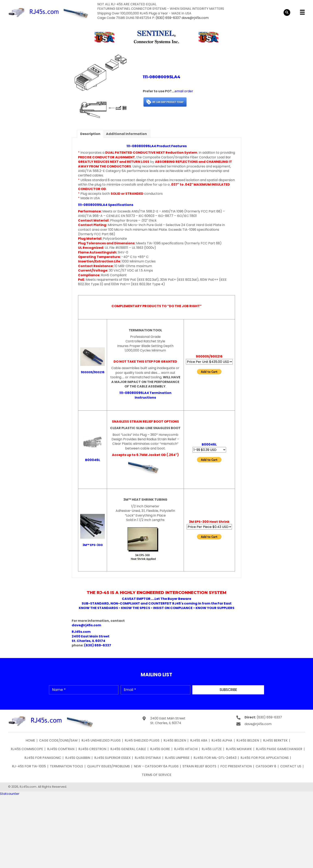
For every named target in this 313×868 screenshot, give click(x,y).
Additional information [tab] (126, 134)
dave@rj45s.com (195, 18)
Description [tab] (90, 134)
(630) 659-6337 (168, 18)
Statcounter (10, 794)
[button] (228, 690)
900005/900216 (93, 372)
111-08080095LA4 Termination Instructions (145, 395)
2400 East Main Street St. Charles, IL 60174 (168, 721)
